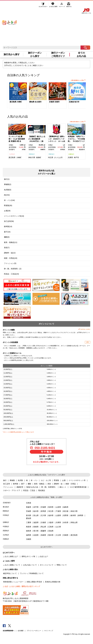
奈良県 (66, 522)
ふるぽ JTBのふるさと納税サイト (10, 20)
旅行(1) (7, 179)
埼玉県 (51, 157)
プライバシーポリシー (34, 631)
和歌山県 (74, 522)
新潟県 (29, 515)
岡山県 (43, 527)
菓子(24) (7, 232)
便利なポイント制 (28, 556)
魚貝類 (20, 480)
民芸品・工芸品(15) (11, 274)
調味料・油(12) (10, 253)
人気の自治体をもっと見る (77, 80)
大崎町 (19, 157)
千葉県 (58, 511)
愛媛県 (43, 531)
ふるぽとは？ (43, 556)
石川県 (43, 515)
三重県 (29, 522)
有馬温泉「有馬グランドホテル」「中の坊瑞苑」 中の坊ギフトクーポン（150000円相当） (76, 141)
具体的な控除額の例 (53, 582)
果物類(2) (8, 184)
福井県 (51, 515)
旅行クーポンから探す (35, 54)
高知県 (51, 531)
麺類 (29, 484)
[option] (17, 96)
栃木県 (36, 511)
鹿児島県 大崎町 (16, 102)
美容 (49, 484)
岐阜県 (73, 515)
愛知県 (29, 518)
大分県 (58, 535)
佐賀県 (36, 535)
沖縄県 (29, 539)
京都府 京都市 (54, 102)
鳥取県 (29, 527)
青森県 (29, 507)
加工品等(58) (9, 221)
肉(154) (7, 195)
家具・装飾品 (39, 484)
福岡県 (29, 535)
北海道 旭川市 (74, 102)
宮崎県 (66, 535)
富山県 (36, 515)
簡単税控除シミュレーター (13, 582)
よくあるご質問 (53, 4)
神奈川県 (32, 157)
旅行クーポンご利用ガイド (58, 54)
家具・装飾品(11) (11, 242)
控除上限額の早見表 (34, 582)
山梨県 (58, 515)
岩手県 (36, 507)
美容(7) (7, 248)
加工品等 (7, 484)
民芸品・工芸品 (29, 490)
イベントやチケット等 (77, 480)
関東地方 (32, 154)
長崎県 (43, 535)
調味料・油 (58, 484)
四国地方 (6, 531)
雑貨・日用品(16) (11, 258)
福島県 (66, 507)
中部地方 (6, 515)
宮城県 (43, 507)
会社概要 (21, 631)
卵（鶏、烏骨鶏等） (49, 487)
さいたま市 (58, 157)
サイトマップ (49, 631)
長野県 (66, 515)
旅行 (5, 480)
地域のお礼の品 (32, 487)
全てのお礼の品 (81, 54)
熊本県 (51, 535)
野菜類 (56, 480)
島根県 (36, 527)
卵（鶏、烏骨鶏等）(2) (13, 269)
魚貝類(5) (8, 190)
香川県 (36, 531)
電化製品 (42, 490)
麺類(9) (7, 237)
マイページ (62, 4)
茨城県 (29, 511)
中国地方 (6, 527)
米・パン (34, 480)
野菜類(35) (8, 205)
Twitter (10, 626)
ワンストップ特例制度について (32, 573)
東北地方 (6, 507)
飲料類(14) (8, 226)
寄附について (62, 565)
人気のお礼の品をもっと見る (77, 122)
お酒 (64, 480)
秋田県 (51, 507)
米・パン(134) (9, 200)
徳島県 (29, 531)
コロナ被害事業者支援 (78, 487)
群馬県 (43, 511)
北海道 (29, 503)
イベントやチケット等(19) (14, 216)
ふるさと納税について (12, 565)
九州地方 (12, 154)
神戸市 (76, 157)
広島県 (51, 527)
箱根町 (39, 157)
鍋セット (63, 487)
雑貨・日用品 (71, 484)
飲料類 (16, 484)
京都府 (43, 522)
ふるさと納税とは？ (11, 556)
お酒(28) (7, 211)
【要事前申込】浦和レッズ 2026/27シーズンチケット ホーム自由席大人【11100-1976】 (57, 141)
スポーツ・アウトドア (12, 490)
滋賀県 (36, 522)
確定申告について (10, 573)
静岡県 (81, 515)
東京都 (66, 511)
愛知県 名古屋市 (35, 102)
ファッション (8, 487)
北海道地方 (7, 503)
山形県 (58, 507)
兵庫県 (70, 157)
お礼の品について (30, 565)
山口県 (58, 527)
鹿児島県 (12, 157)
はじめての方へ (43, 4)
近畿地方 (71, 154)
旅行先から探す (12, 54)
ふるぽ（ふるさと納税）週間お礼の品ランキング (21, 586)
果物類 (12, 480)
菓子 (23, 484)
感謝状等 (20, 487)
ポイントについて (47, 565)
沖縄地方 (6, 539)
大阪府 (51, 522)
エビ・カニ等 (46, 480)
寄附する (69, 4)
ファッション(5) (10, 263)
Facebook (4, 626)
